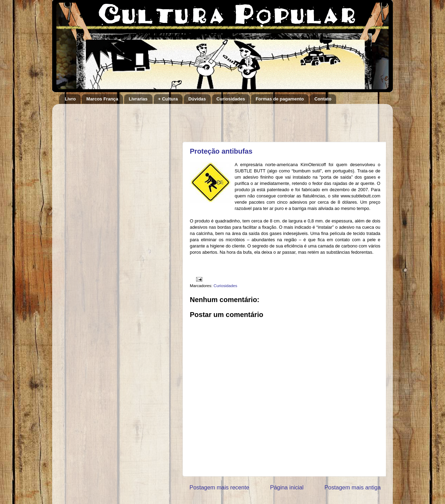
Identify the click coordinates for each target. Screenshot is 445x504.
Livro (70, 99)
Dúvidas (197, 99)
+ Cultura (168, 99)
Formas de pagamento (280, 99)
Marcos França (102, 99)
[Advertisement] (271, 120)
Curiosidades (231, 99)
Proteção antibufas (221, 151)
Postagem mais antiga (353, 487)
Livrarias (138, 99)
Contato (323, 99)
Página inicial (287, 487)
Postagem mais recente (219, 487)
